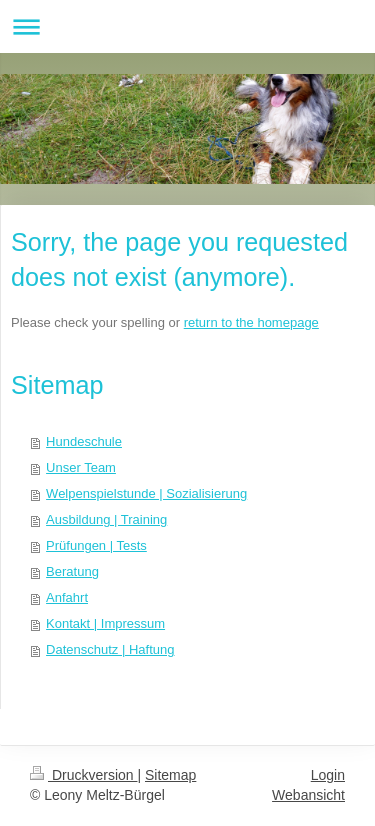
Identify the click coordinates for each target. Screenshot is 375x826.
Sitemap (170, 775)
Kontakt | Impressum (105, 623)
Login (328, 775)
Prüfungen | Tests (96, 545)
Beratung (72, 571)
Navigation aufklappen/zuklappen (187, 26)
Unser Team (81, 467)
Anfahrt (67, 597)
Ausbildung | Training (106, 519)
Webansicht (308, 795)
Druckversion (83, 775)
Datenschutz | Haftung (110, 649)
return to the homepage (251, 322)
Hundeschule (84, 441)
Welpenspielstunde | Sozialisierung (146, 493)
